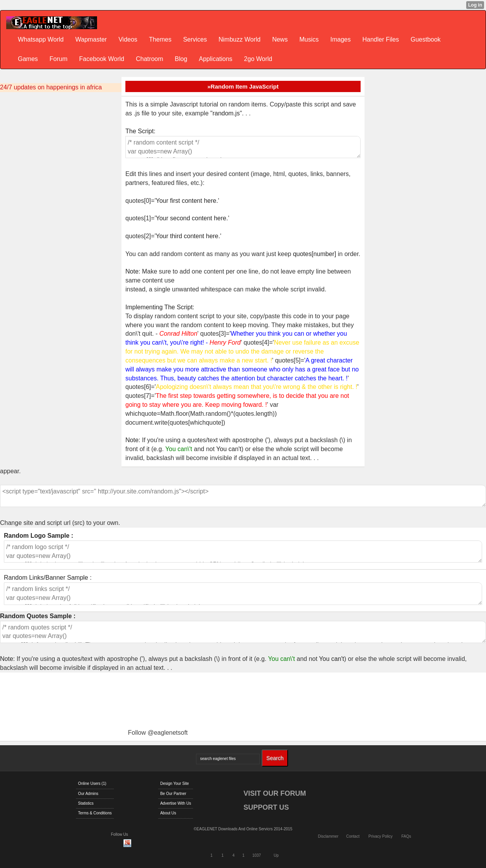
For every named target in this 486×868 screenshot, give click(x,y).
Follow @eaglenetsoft (158, 733)
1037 (257, 855)
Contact (353, 836)
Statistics (86, 803)
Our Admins (88, 794)
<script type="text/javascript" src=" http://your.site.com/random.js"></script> (243, 496)
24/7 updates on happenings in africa (51, 87)
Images (340, 39)
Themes (160, 39)
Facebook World (102, 59)
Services (195, 39)
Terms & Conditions (95, 813)
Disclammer (328, 836)
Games (28, 59)
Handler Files (380, 39)
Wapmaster (91, 39)
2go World (258, 59)
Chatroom (149, 59)
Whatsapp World (41, 39)
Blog (181, 59)
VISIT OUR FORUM (275, 793)
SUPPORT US (266, 807)
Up (276, 855)
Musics (309, 39)
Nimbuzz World (240, 39)
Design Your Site (175, 783)
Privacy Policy (380, 836)
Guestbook (426, 39)
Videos (128, 39)
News (280, 39)
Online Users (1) (92, 783)
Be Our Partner (173, 794)
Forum (59, 59)
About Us (168, 813)
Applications (215, 59)
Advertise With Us (176, 803)
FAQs (406, 836)
